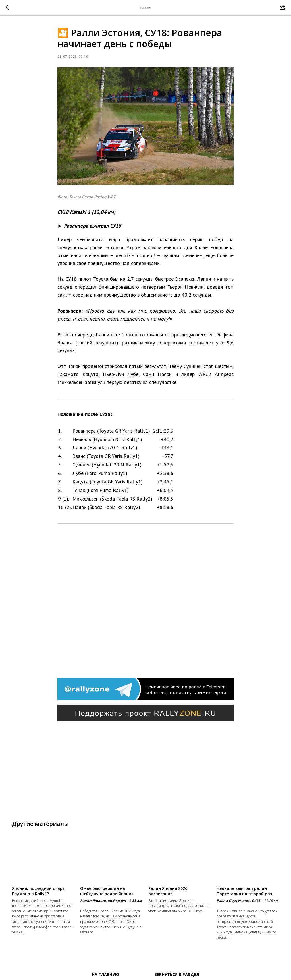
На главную (105, 974)
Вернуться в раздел (177, 974)
